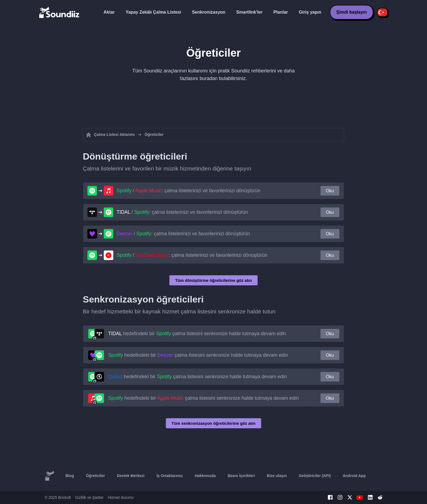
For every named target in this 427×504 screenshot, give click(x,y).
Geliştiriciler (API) (315, 476)
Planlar (281, 12)
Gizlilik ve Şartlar (89, 497)
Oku (330, 191)
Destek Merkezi (131, 476)
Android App (354, 476)
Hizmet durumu (121, 497)
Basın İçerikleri (241, 476)
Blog (70, 476)
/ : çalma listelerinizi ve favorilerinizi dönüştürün (188, 191)
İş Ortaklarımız (170, 476)
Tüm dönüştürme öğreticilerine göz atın (213, 280)
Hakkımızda (205, 476)
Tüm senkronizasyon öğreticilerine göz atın (213, 423)
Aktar (109, 12)
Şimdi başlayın (352, 12)
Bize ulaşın (277, 476)
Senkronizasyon (209, 12)
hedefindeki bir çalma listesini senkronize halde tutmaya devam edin (197, 334)
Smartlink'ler (249, 12)
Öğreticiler (95, 476)
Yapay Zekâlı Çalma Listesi (153, 12)
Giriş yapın (310, 12)
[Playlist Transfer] (60, 12)
